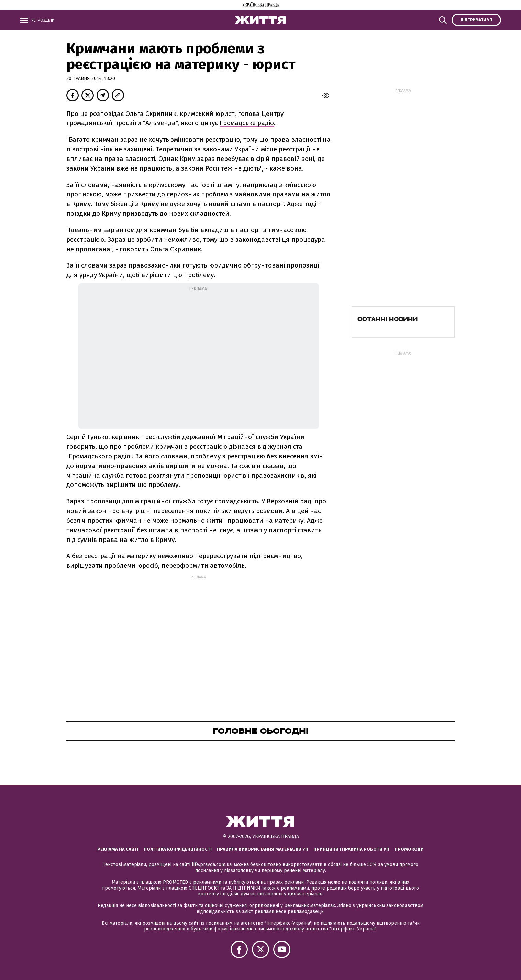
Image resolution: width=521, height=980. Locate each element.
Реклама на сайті (118, 849)
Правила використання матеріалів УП (263, 849)
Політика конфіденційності (178, 849)
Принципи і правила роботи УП (351, 849)
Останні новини (387, 319)
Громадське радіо (247, 123)
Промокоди (409, 849)
